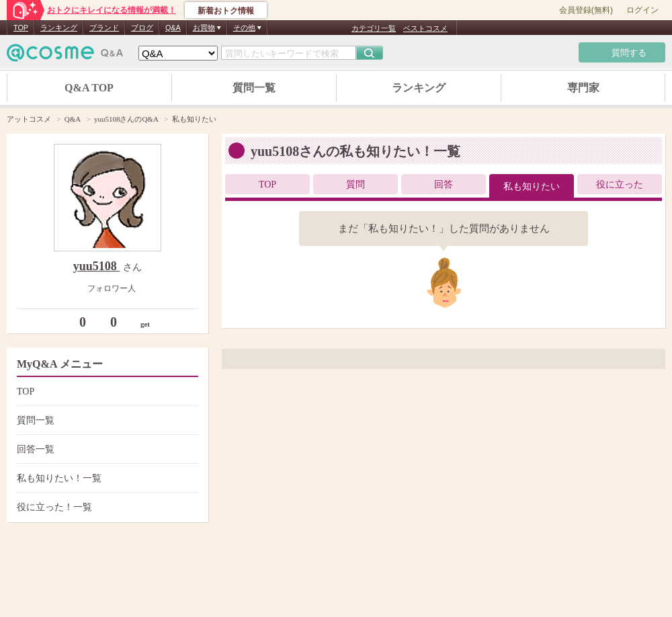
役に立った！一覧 (106, 507)
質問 (355, 184)
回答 (444, 184)
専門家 (583, 88)
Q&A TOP (89, 88)
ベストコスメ (425, 28)
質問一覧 (254, 88)
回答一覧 (106, 449)
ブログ (142, 28)
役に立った (620, 184)
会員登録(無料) (586, 10)
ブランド (104, 28)
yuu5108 (97, 266)
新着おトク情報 (226, 11)
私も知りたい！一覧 (106, 478)
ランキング (59, 28)
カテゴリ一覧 (374, 28)
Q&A (173, 28)
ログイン (642, 10)
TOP (21, 28)
